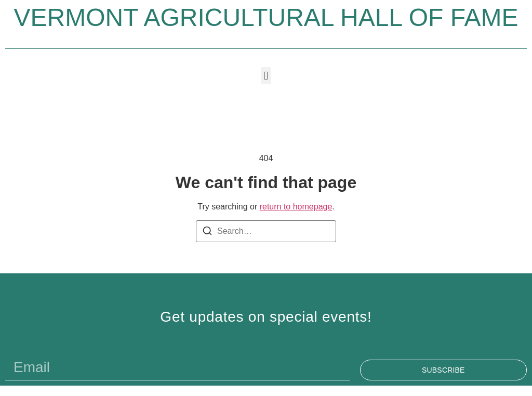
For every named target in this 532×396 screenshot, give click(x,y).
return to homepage (296, 207)
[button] (266, 76)
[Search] (207, 233)
